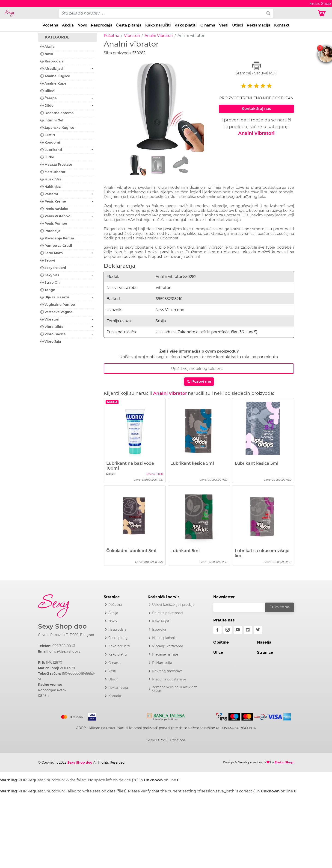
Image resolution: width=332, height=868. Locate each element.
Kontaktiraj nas (256, 109)
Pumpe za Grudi (56, 246)
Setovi (48, 260)
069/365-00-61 (64, 646)
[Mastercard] (73, 716)
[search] (268, 13)
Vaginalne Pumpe (58, 305)
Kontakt (282, 25)
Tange (48, 290)
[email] (242, 607)
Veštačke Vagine (56, 312)
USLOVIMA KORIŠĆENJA (236, 728)
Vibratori (132, 36)
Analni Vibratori (159, 36)
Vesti (224, 25)
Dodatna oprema (57, 113)
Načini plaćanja (164, 638)
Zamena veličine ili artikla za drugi (175, 689)
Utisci (238, 25)
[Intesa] (166, 716)
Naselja (264, 642)
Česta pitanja (129, 25)
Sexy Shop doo (62, 626)
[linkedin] (248, 630)
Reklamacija (259, 25)
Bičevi (47, 91)
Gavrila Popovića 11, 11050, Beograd (66, 635)
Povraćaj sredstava (167, 671)
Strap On (50, 282)
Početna (50, 25)
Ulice (218, 652)
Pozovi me (199, 381)
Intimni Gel (52, 120)
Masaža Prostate (56, 165)
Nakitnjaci (51, 187)
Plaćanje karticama (168, 646)
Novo (82, 25)
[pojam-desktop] (161, 13)
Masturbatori (53, 172)
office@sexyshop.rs (65, 651)
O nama (208, 25)
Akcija (68, 25)
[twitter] (258, 630)
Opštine (221, 642)
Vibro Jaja (51, 341)
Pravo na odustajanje (169, 679)
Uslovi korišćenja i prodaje (173, 605)
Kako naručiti (158, 25)
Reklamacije (162, 663)
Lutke (47, 157)
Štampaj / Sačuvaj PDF (256, 68)
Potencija (50, 231)
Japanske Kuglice (57, 128)
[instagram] (228, 630)
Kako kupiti (161, 621)
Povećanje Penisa (57, 238)
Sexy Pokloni (53, 268)
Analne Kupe (53, 83)
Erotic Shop (284, 762)
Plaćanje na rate (165, 654)
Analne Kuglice (55, 76)
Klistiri (48, 135)
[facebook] (217, 630)
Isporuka (159, 630)
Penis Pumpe (54, 224)
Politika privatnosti (167, 613)
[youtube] (238, 630)
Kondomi (50, 142)
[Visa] (90, 716)
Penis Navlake (54, 209)
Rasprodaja (102, 25)
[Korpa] (323, 13)
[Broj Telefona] (199, 369)
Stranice (265, 652)
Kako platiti (186, 25)
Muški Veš (51, 179)
